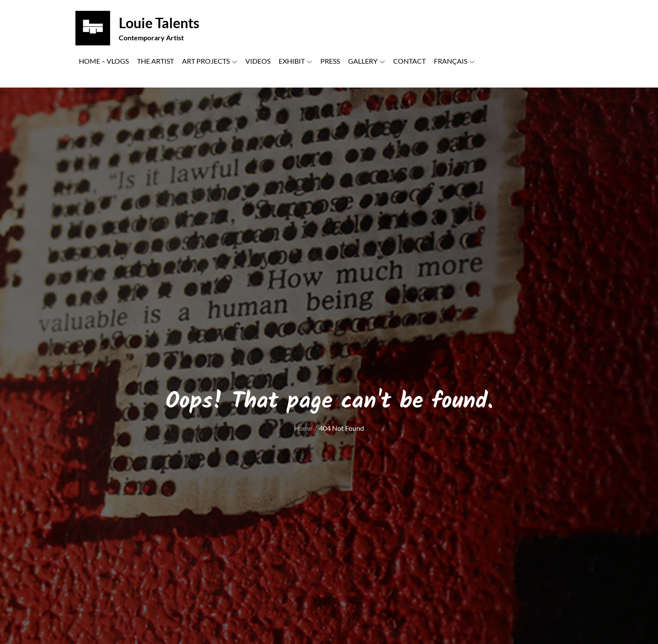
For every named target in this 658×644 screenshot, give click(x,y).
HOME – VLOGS (104, 61)
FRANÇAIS (454, 61)
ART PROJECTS (210, 61)
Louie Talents (159, 23)
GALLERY (366, 61)
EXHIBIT (295, 61)
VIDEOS (258, 61)
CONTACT (409, 61)
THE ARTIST (155, 61)
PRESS (330, 61)
